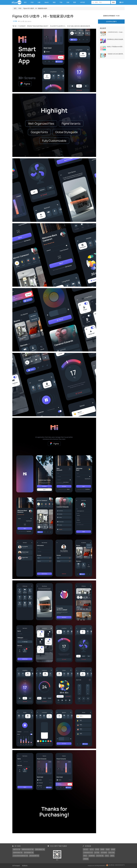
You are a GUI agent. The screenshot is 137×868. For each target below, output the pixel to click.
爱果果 (102, 849)
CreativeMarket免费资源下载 (20, 856)
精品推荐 (103, 28)
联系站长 (25, 866)
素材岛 (112, 856)
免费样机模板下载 (18, 853)
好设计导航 (112, 853)
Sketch (47, 2)
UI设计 (107, 856)
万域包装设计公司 (88, 853)
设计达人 (86, 849)
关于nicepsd (16, 866)
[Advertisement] (110, 71)
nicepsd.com (91, 866)
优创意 (108, 849)
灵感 (68, 2)
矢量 (39, 2)
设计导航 (97, 853)
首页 (25, 2)
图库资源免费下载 (34, 856)
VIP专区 (83, 2)
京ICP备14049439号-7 (100, 866)
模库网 (113, 849)
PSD (32, 2)
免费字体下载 (17, 849)
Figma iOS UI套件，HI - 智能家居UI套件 (35, 8)
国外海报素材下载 (29, 853)
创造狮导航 (92, 856)
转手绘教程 (104, 853)
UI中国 (97, 849)
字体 (61, 2)
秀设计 (85, 856)
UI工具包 (15, 21)
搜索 (113, 2)
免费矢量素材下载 (40, 849)
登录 (121, 2)
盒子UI (92, 849)
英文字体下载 (100, 856)
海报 (54, 2)
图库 (75, 2)
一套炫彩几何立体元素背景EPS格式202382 (120, 54)
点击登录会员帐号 (111, 22)
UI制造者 (86, 859)
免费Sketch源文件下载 (28, 849)
